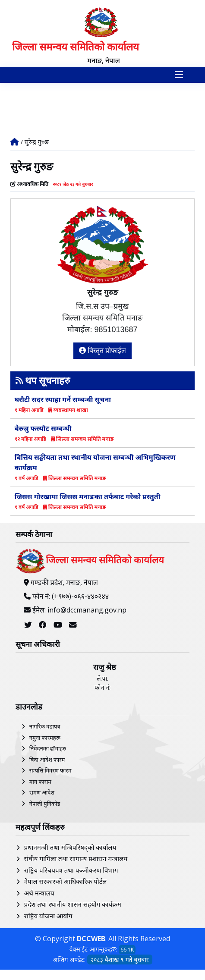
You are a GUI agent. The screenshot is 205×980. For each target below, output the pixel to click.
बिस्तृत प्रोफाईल (103, 350)
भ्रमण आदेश (42, 792)
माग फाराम (40, 782)
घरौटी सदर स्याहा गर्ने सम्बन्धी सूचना (63, 399)
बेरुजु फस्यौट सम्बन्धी (43, 428)
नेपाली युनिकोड (45, 804)
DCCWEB (91, 939)
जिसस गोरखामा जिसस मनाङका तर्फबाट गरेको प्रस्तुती (88, 496)
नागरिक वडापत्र (45, 726)
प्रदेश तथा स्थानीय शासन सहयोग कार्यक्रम (73, 904)
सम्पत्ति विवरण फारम (50, 770)
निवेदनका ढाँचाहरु (48, 748)
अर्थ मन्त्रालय (39, 893)
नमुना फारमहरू (45, 738)
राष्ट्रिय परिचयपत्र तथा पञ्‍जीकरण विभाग (71, 870)
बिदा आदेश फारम (47, 760)
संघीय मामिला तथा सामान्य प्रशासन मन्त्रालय (76, 858)
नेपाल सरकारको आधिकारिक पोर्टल (66, 881)
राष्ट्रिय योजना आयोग (48, 916)
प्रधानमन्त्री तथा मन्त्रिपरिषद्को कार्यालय (70, 847)
